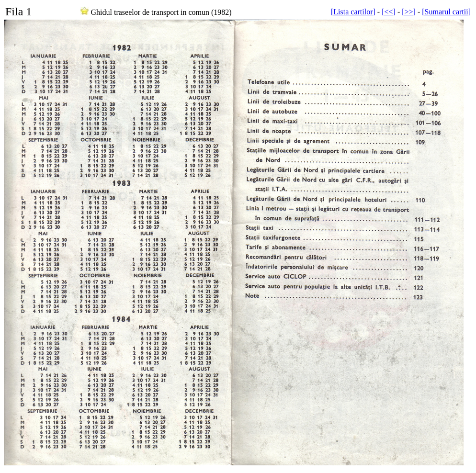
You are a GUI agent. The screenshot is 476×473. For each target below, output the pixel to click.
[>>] (409, 12)
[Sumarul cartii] (446, 12)
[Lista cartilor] (353, 12)
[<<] (389, 12)
